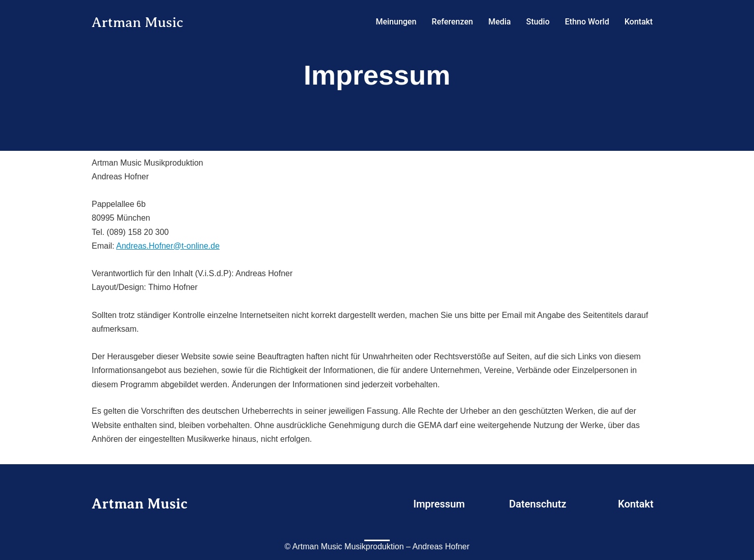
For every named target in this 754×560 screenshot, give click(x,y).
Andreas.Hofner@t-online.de (168, 246)
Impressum (439, 504)
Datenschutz (537, 504)
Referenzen (452, 22)
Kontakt (639, 22)
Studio (538, 22)
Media (499, 22)
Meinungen (396, 22)
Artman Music (142, 22)
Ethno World (587, 22)
